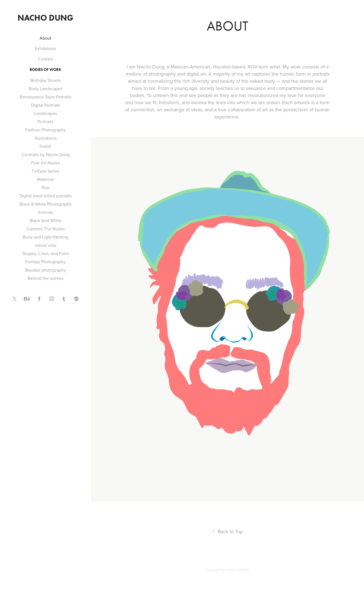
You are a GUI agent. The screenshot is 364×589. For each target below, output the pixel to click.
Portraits (45, 121)
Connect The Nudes (46, 229)
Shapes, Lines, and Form (46, 253)
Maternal (45, 179)
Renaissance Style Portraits (46, 97)
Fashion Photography (46, 130)
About (45, 38)
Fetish (45, 146)
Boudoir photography (46, 270)
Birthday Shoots (46, 80)
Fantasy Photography (45, 262)
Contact (45, 59)
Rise (46, 187)
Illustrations (46, 138)
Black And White (46, 220)
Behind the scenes (46, 278)
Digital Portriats (46, 105)
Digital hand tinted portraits (46, 196)
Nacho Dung (45, 18)
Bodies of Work (45, 70)
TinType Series (45, 171)
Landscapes (46, 113)
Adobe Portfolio (237, 570)
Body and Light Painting (46, 237)
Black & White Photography (46, 204)
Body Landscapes (46, 89)
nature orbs (45, 245)
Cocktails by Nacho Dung (46, 154)
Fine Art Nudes (45, 163)
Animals (46, 212)
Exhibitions (45, 48)
